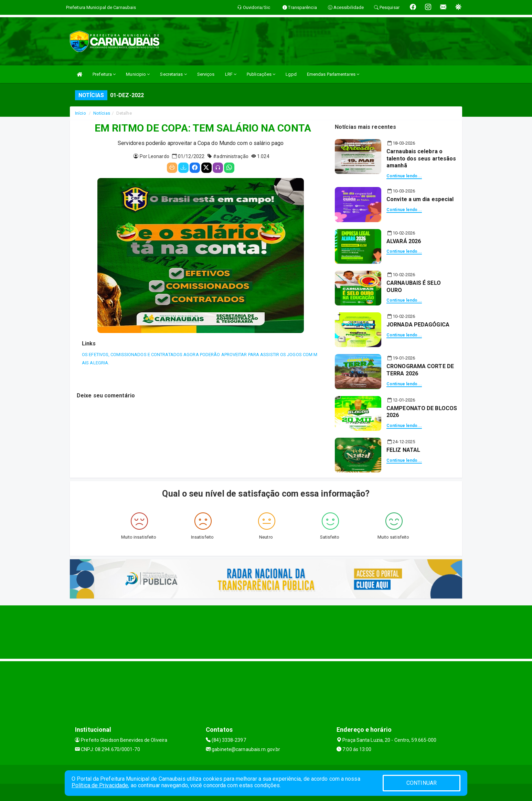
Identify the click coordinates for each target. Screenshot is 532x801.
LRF (231, 74)
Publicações (261, 74)
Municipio (138, 74)
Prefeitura (104, 74)
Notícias (102, 113)
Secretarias (173, 74)
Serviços (206, 74)
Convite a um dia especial (420, 199)
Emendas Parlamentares (333, 74)
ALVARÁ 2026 (404, 241)
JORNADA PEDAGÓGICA (418, 325)
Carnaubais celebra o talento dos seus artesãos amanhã (421, 159)
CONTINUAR (422, 783)
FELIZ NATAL (403, 450)
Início (81, 113)
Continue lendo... (404, 176)
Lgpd (291, 74)
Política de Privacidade (100, 785)
